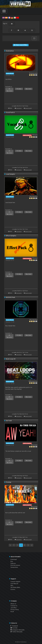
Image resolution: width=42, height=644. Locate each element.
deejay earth (34, 73)
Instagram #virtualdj (17, 630)
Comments (19, 108)
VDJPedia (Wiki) (15, 587)
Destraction (10, 51)
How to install (28, 108)
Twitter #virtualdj (16, 632)
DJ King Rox (34, 196)
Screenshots (14, 567)
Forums (13, 589)
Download (14, 559)
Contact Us (14, 606)
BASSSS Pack (10, 297)
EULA (12, 612)
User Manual (14, 584)
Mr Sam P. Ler (34, 381)
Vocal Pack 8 (10, 113)
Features (13, 563)
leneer (36, 135)
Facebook (14, 626)
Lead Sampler (11, 174)
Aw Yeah (9, 421)
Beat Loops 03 (11, 359)
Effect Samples (11, 236)
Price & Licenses (15, 565)
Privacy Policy (15, 610)
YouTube (14, 628)
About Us (13, 604)
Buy (12, 561)
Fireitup (9, 482)
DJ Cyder (35, 445)
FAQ (12, 586)
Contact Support (15, 582)
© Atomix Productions (21, 642)
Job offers (14, 608)
